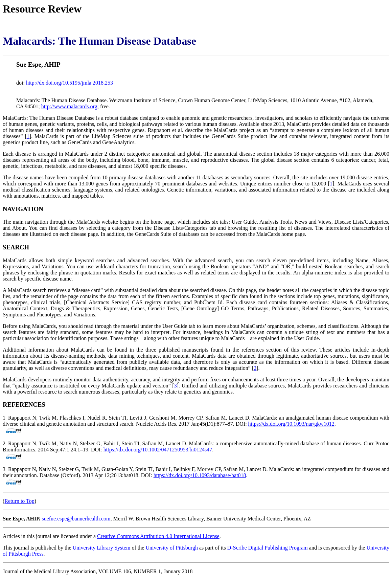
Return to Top (19, 501)
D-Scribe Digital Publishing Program (268, 548)
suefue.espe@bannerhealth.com (76, 519)
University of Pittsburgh (172, 548)
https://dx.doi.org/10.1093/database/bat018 (200, 475)
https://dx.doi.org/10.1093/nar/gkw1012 (291, 424)
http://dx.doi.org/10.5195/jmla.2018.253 (70, 83)
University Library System (102, 548)
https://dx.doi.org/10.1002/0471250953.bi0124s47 (158, 450)
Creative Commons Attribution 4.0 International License (158, 536)
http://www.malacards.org (69, 106)
